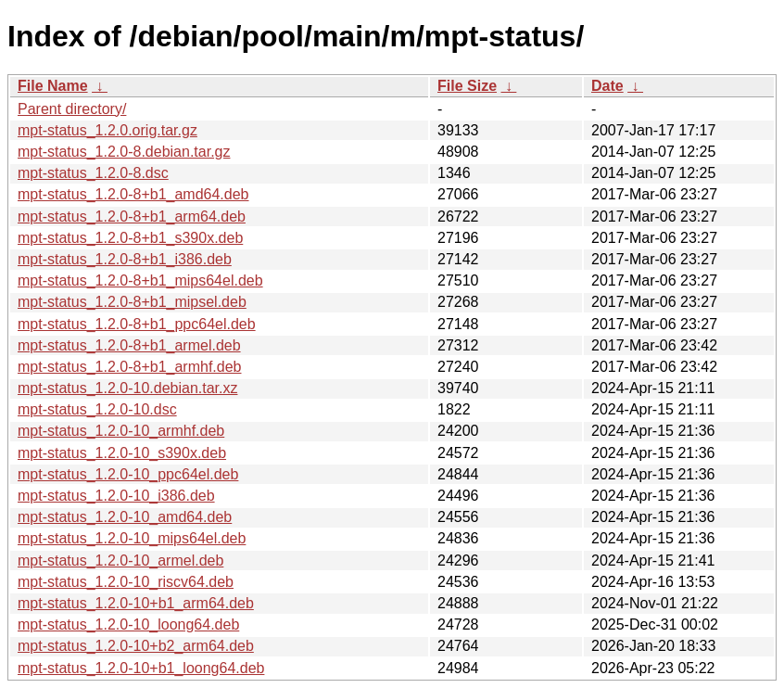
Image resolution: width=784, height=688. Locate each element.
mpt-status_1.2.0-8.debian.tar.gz (124, 152)
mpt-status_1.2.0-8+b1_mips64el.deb (140, 280)
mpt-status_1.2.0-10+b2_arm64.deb (136, 646)
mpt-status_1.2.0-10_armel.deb (120, 561)
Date (607, 86)
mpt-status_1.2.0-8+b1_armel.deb (129, 345)
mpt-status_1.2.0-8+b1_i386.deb (125, 259)
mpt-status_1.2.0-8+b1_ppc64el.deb (137, 324)
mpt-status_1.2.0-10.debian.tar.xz (127, 388)
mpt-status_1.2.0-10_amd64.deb (125, 517)
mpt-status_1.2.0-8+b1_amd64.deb (133, 194)
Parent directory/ (72, 109)
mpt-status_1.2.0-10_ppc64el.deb (128, 474)
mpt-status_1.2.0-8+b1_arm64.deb (132, 217)
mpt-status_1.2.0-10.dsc (97, 409)
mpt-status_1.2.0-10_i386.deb (116, 496)
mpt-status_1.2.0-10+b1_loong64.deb (141, 668)
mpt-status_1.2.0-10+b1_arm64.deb (136, 603)
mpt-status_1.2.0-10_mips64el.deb (132, 538)
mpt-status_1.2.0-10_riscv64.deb (126, 582)
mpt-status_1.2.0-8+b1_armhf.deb (129, 367)
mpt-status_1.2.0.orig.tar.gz (107, 130)
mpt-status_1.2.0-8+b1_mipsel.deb (132, 302)
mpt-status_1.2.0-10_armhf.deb (121, 431)
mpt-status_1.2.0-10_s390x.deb (122, 453)
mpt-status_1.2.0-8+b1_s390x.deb (130, 238)
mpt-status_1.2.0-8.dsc (93, 173)
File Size (467, 86)
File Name (53, 86)
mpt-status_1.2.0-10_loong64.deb (128, 624)
